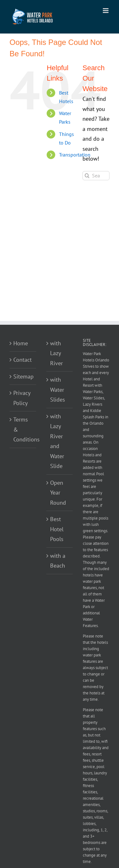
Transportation (75, 155)
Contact (23, 360)
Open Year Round (58, 493)
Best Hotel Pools (57, 529)
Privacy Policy (22, 398)
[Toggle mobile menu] (106, 11)
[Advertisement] (60, 259)
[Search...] (96, 176)
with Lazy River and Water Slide (57, 441)
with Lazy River (56, 353)
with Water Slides (58, 390)
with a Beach (58, 561)
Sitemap (23, 376)
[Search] (87, 176)
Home (21, 343)
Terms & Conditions (23, 429)
